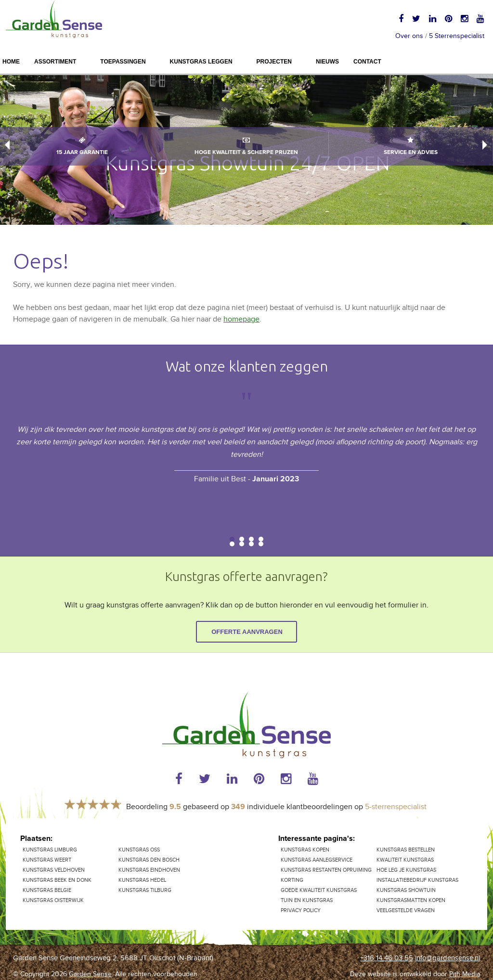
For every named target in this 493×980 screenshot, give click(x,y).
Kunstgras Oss (139, 850)
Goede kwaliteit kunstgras (319, 890)
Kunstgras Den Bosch (149, 860)
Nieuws (327, 62)
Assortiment (55, 62)
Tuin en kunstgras (307, 900)
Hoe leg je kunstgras (406, 870)
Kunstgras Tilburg (145, 890)
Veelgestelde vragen (406, 910)
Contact (367, 62)
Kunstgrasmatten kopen (411, 900)
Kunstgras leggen (201, 62)
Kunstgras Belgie (47, 890)
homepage (241, 319)
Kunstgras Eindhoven (149, 870)
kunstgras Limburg (50, 850)
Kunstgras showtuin (406, 890)
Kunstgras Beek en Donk (57, 880)
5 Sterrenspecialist (457, 36)
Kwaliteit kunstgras (405, 860)
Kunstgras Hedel (142, 880)
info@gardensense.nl (448, 958)
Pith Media (465, 974)
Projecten (274, 62)
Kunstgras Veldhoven (54, 870)
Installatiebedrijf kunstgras (417, 880)
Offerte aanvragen (247, 632)
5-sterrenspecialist (396, 807)
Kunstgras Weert (47, 860)
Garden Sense (90, 974)
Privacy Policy (301, 910)
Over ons (409, 36)
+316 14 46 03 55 (387, 958)
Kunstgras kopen (305, 850)
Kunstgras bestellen (406, 850)
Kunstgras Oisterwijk (53, 900)
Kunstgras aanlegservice (317, 860)
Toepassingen (123, 62)
